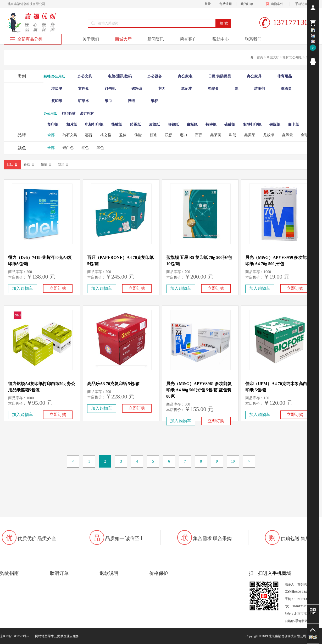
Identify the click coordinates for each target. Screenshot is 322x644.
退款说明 (109, 573)
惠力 (184, 135)
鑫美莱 (250, 135)
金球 (304, 135)
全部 (51, 135)
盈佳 (123, 135)
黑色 (100, 148)
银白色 (68, 148)
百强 (199, 135)
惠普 (89, 135)
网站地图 (41, 636)
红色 (85, 148)
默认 (10, 165)
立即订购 (58, 288)
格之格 (106, 135)
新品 (61, 165)
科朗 (233, 135)
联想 (168, 135)
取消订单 (59, 573)
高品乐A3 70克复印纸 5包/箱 (113, 384)
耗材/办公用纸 (292, 57)
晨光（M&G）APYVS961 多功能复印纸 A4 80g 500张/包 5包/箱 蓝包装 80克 (199, 390)
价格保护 (159, 573)
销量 (44, 165)
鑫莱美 (216, 135)
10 (233, 461)
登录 (208, 4)
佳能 (138, 135)
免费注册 (226, 4)
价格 (27, 165)
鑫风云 (287, 135)
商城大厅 (273, 57)
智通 (153, 135)
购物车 (275, 4)
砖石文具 (70, 135)
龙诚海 (269, 135)
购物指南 (9, 573)
